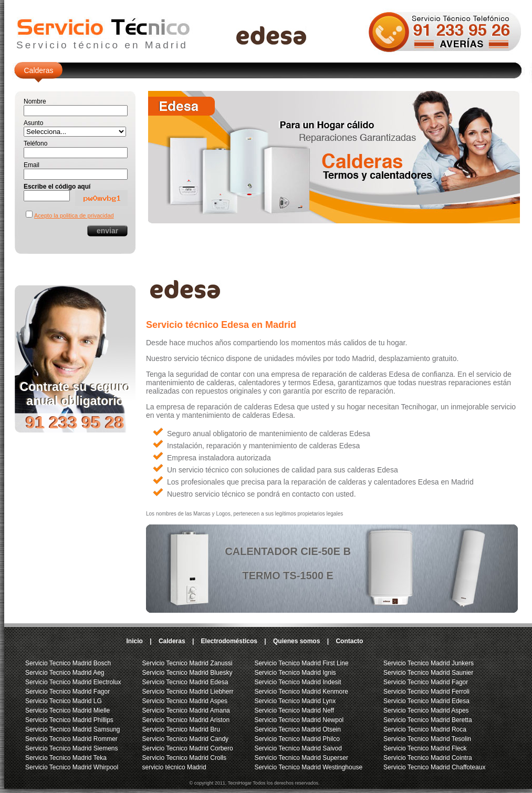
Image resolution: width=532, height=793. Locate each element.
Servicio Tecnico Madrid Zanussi (187, 663)
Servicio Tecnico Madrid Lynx (295, 701)
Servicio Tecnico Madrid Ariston (186, 720)
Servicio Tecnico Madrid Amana (186, 710)
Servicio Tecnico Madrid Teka (66, 758)
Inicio (135, 641)
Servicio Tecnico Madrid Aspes (185, 701)
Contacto (349, 641)
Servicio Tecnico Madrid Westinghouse (308, 767)
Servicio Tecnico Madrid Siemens (72, 748)
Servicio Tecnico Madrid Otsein (298, 729)
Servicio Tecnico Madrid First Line (301, 663)
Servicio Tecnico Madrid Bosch (68, 663)
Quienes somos (296, 641)
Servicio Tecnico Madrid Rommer (71, 739)
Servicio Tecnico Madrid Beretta (428, 720)
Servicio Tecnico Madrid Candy (186, 739)
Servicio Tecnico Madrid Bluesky (187, 673)
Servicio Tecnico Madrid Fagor (67, 692)
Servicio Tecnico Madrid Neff (294, 710)
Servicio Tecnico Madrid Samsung (73, 729)
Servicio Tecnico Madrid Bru (181, 729)
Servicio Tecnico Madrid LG (64, 701)
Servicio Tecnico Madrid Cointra (428, 758)
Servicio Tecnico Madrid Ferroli (426, 692)
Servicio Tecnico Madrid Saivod (298, 748)
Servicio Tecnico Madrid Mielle (67, 710)
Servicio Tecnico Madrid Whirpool (72, 767)
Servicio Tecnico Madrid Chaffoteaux (434, 767)
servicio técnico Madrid (174, 767)
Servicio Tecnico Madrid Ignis (295, 673)
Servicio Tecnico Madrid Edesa (185, 682)
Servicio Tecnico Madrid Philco (297, 739)
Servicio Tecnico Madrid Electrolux (73, 682)
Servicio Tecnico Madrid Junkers (429, 663)
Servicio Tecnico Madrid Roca (425, 729)
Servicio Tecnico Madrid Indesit (298, 682)
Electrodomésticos (229, 641)
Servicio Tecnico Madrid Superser (301, 758)
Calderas (38, 70)
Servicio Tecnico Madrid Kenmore (301, 692)
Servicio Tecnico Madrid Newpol (299, 720)
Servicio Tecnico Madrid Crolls (185, 758)
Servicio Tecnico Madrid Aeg (65, 673)
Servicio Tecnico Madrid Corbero (188, 748)
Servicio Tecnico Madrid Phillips (69, 720)
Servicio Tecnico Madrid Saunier (428, 673)
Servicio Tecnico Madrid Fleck (425, 748)
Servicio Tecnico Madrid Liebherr (188, 692)
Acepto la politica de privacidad (74, 215)
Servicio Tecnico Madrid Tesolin (427, 739)
